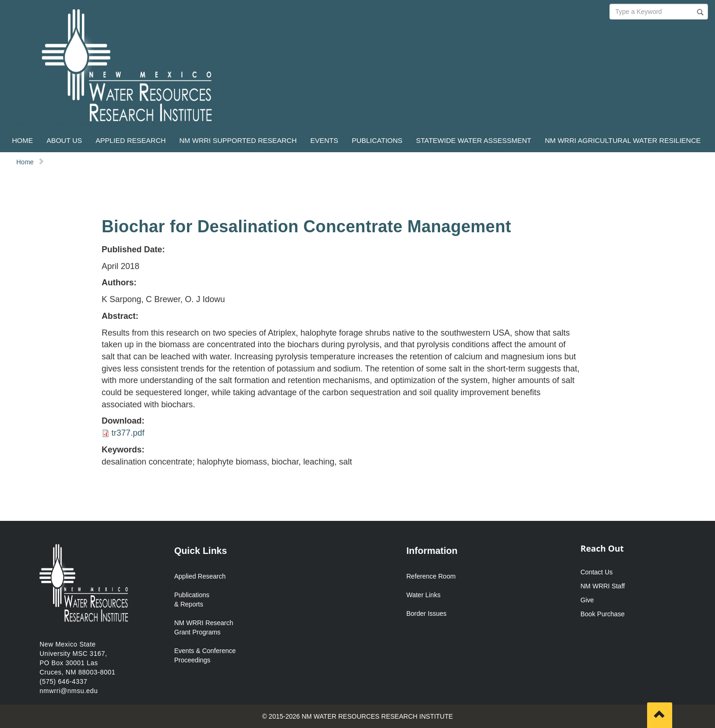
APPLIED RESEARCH (130, 140)
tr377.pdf (128, 433)
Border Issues (427, 613)
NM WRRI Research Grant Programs (204, 627)
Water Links (424, 595)
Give (587, 600)
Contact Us (597, 572)
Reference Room (431, 576)
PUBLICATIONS (377, 140)
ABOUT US (64, 140)
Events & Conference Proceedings (205, 655)
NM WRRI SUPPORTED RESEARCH (238, 140)
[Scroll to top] (660, 715)
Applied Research (200, 576)
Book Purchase (603, 614)
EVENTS (324, 140)
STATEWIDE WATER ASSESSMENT (474, 140)
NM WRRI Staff (603, 586)
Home (25, 162)
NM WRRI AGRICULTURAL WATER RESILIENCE (623, 140)
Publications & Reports (192, 600)
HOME (23, 140)
